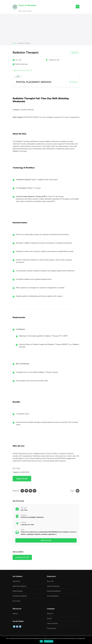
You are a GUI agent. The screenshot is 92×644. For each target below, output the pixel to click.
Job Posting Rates (53, 596)
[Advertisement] (46, 29)
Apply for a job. (46, 540)
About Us (50, 614)
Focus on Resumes (27, 5)
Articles (15, 614)
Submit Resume (18, 591)
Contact (49, 619)
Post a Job (50, 581)
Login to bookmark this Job (22, 70)
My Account (16, 601)
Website (74, 82)
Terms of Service (52, 623)
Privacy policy (49, 641)
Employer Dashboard (54, 591)
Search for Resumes (53, 586)
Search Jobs (16, 581)
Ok (41, 641)
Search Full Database (19, 586)
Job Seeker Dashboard (20, 596)
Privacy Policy (51, 628)
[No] (90, 640)
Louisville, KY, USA (54, 60)
